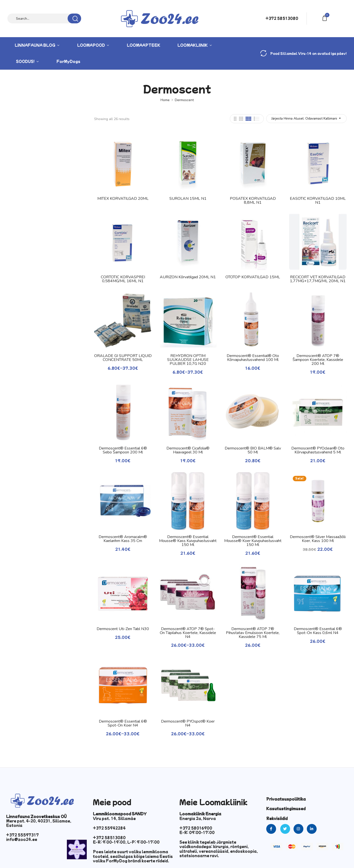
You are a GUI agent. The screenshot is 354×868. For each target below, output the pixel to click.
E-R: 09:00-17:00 (197, 832)
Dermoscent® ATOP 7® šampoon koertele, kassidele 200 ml (318, 360)
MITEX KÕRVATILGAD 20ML (123, 199)
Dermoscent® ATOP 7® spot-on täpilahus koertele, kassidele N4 (188, 633)
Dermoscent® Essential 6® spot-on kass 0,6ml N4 (318, 631)
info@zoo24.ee (22, 839)
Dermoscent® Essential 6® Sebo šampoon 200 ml (123, 450)
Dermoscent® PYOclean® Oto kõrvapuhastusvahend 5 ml (318, 450)
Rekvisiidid (277, 818)
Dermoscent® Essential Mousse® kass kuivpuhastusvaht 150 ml (188, 541)
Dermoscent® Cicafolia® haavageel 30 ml (188, 450)
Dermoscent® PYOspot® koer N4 (188, 723)
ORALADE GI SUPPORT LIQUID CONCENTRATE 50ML (123, 358)
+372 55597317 (22, 835)
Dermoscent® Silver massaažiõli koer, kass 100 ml (318, 539)
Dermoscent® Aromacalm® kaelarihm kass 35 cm (123, 539)
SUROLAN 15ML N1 (188, 199)
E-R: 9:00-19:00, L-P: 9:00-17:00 (126, 842)
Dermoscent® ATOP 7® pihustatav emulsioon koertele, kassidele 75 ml (253, 633)
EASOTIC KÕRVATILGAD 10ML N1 (318, 201)
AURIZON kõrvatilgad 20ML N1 (188, 277)
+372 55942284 (109, 828)
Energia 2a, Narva (198, 818)
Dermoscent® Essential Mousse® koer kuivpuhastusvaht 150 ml (253, 541)
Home (165, 100)
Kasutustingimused (286, 808)
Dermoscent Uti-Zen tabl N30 (123, 629)
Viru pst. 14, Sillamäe (114, 818)
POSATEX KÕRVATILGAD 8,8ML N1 (253, 201)
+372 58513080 (282, 18)
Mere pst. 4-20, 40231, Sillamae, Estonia (39, 823)
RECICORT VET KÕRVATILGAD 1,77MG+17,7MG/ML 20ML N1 (318, 279)
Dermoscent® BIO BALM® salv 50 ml (253, 450)
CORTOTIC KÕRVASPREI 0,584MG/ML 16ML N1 (123, 279)
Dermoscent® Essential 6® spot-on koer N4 (123, 723)
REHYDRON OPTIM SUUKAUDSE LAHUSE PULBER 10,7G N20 (188, 360)
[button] (325, 18)
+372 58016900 (196, 828)
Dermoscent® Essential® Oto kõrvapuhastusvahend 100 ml (253, 358)
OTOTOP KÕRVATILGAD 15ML (253, 277)
